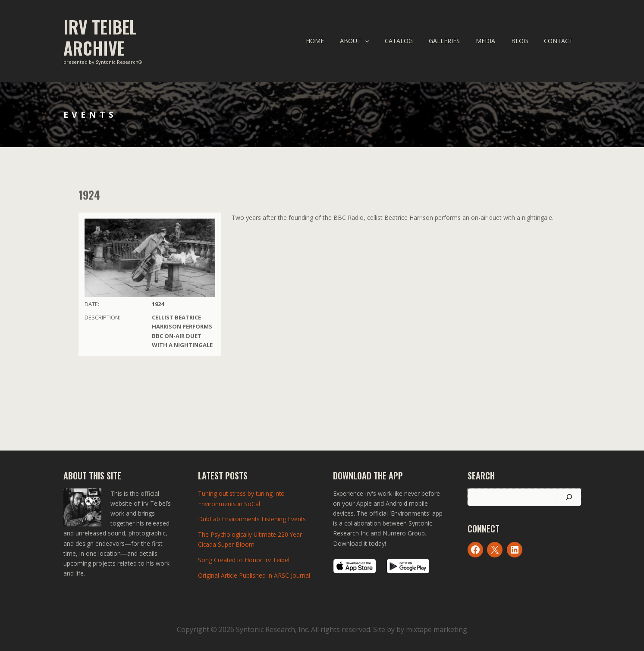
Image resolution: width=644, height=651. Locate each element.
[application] (386, 41)
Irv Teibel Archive (100, 37)
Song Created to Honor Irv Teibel (244, 559)
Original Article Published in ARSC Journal (254, 574)
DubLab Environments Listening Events (253, 518)
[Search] (569, 497)
